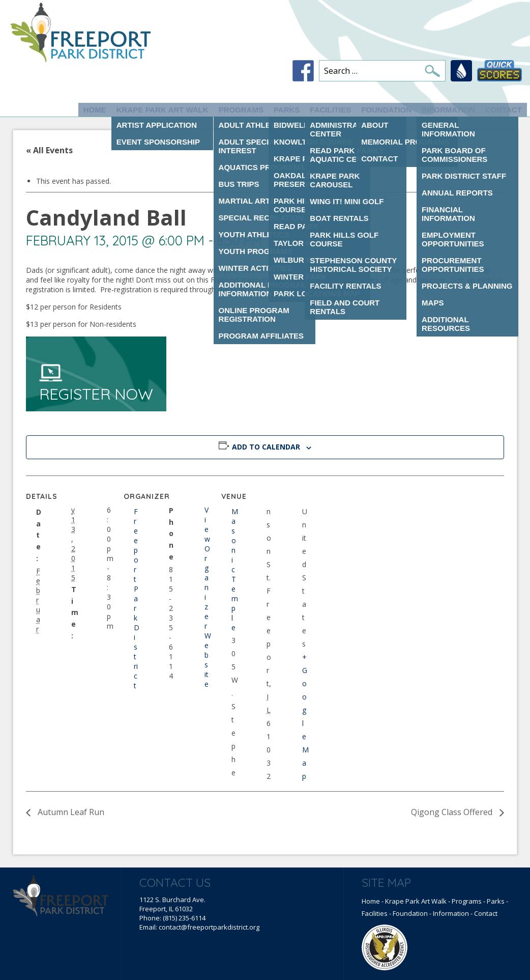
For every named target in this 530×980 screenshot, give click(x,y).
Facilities (330, 110)
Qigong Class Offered (453, 812)
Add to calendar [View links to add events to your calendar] (266, 447)
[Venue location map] (373, 545)
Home (95, 110)
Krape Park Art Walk (163, 110)
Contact (504, 110)
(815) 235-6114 (184, 918)
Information (448, 110)
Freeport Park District (137, 598)
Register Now (96, 384)
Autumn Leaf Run (70, 812)
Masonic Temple (235, 569)
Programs (241, 110)
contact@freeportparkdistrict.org (209, 927)
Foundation (386, 110)
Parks (287, 110)
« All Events (49, 150)
